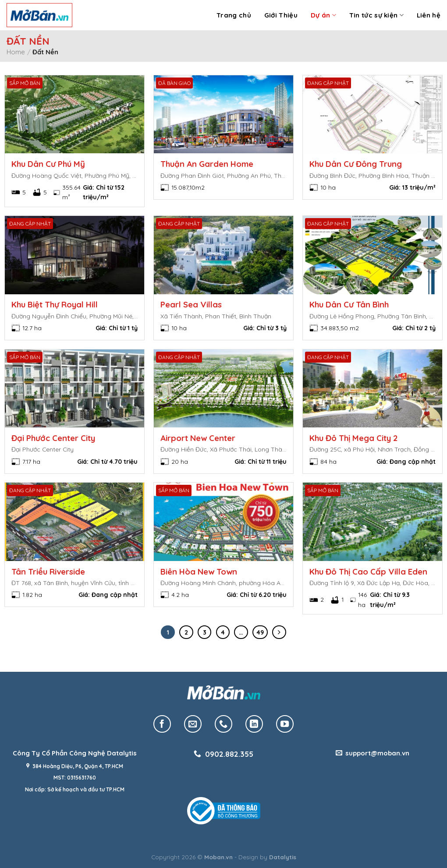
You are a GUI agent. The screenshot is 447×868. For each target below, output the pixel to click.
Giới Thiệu (281, 15)
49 (260, 632)
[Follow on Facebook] (162, 724)
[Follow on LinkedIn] (254, 724)
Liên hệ (429, 15)
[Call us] (223, 724)
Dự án (323, 15)
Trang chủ (234, 15)
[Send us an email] (193, 724)
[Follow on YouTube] (285, 724)
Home (16, 52)
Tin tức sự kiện (376, 15)
